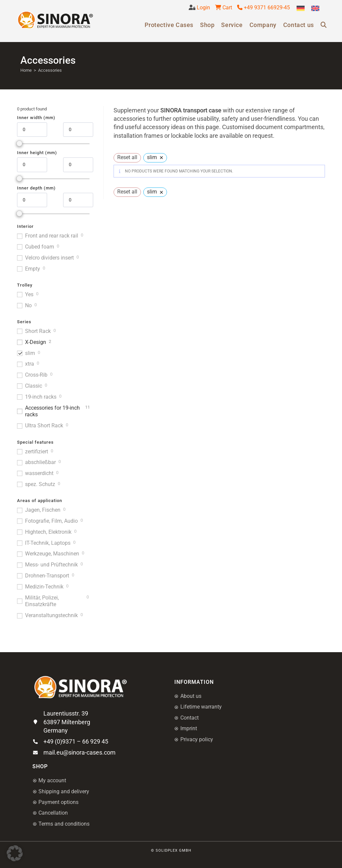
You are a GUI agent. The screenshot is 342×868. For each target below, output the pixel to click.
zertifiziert (37, 452)
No (28, 305)
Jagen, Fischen (43, 510)
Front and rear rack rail (52, 236)
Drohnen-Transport (47, 576)
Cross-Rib (36, 375)
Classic (34, 386)
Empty (33, 269)
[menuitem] (301, 9)
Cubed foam (40, 247)
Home (26, 70)
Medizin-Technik (44, 587)
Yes (29, 294)
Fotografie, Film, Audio (51, 521)
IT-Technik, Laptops (48, 543)
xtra (30, 364)
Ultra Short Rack (44, 425)
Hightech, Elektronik (48, 532)
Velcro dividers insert (49, 258)
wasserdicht (39, 473)
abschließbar (40, 462)
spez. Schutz (40, 484)
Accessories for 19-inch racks (52, 411)
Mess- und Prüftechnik (51, 565)
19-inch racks (41, 397)
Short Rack (38, 331)
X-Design (36, 342)
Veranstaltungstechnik (51, 615)
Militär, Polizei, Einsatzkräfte (42, 601)
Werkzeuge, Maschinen (52, 554)
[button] (15, 853)
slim (30, 353)
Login (203, 8)
